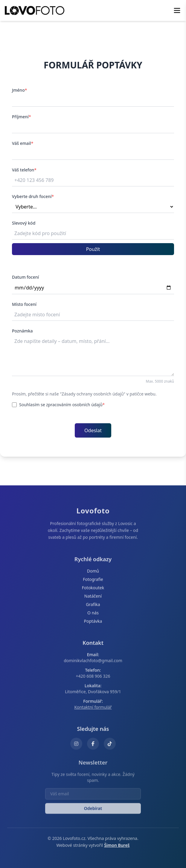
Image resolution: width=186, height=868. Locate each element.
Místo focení (24, 304)
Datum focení (25, 277)
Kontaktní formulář (93, 709)
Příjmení (22, 117)
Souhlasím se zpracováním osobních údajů (58, 405)
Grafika (93, 606)
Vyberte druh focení (33, 196)
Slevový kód (24, 223)
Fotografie (93, 581)
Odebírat (93, 812)
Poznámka (22, 331)
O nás (93, 615)
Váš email (23, 143)
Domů (93, 573)
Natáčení (93, 598)
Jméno (19, 90)
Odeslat (93, 430)
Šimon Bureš (117, 845)
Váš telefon (24, 170)
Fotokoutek (93, 589)
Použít (93, 249)
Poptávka (93, 623)
